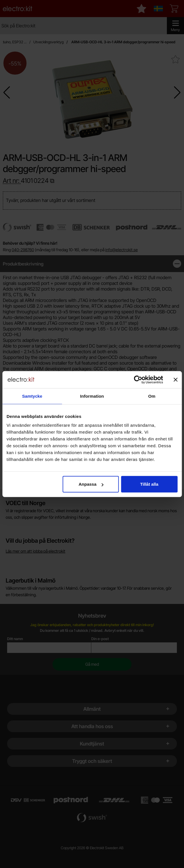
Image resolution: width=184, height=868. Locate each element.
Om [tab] (152, 396)
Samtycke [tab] (32, 396)
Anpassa (91, 484)
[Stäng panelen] (175, 379)
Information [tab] (92, 396)
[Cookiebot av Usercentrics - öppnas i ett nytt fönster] (138, 379)
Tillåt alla (149, 484)
